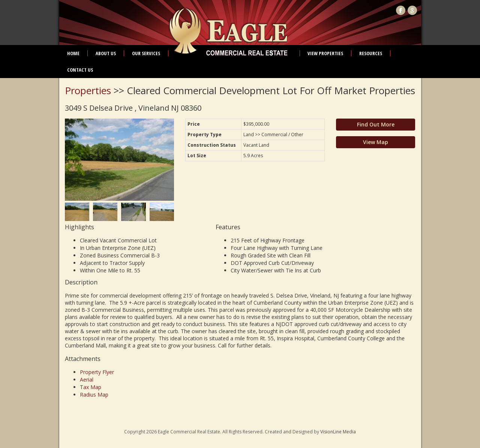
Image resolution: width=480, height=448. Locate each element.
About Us (106, 53)
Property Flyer (97, 372)
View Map (376, 142)
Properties (88, 90)
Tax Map (91, 387)
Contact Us (80, 70)
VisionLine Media (338, 432)
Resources (371, 53)
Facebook (401, 10)
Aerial (87, 380)
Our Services (146, 53)
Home (73, 53)
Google (412, 10)
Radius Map (94, 395)
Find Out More (376, 124)
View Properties (325, 53)
